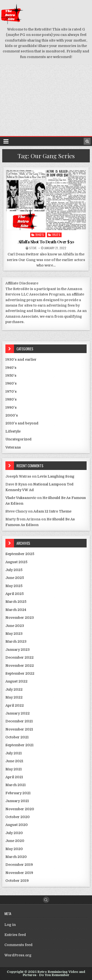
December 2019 (19, 865)
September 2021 (20, 745)
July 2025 (14, 570)
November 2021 (19, 729)
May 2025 (14, 586)
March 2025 (16, 602)
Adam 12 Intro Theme (52, 511)
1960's (11, 383)
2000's (12, 415)
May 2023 (14, 634)
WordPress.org (18, 955)
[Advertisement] (46, 100)
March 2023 (16, 641)
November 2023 (20, 618)
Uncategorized (19, 439)
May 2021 (14, 769)
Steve (33, 248)
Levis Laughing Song (56, 476)
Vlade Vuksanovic (21, 498)
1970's (11, 391)
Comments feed (19, 945)
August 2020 (17, 825)
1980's (11, 399)
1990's (11, 407)
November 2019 (19, 873)
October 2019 (17, 881)
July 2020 (14, 833)
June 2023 (15, 626)
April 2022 (15, 705)
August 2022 (16, 681)
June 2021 (14, 761)
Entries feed (15, 935)
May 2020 (14, 849)
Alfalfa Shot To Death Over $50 (46, 242)
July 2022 (14, 689)
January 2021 (17, 801)
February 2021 (18, 793)
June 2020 (15, 841)
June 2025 (15, 578)
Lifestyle (13, 431)
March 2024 (16, 610)
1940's (40, 235)
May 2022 (14, 697)
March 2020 (16, 857)
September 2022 (20, 673)
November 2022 (20, 666)
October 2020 (18, 817)
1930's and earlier (21, 359)
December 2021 (19, 721)
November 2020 (20, 809)
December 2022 (20, 657)
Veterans (13, 447)
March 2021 (16, 785)
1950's (56, 235)
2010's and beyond (22, 423)
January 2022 (18, 713)
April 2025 (14, 594)
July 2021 (14, 753)
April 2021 (14, 777)
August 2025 (16, 562)
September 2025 (20, 554)
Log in (10, 925)
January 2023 (18, 650)
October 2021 (17, 737)
